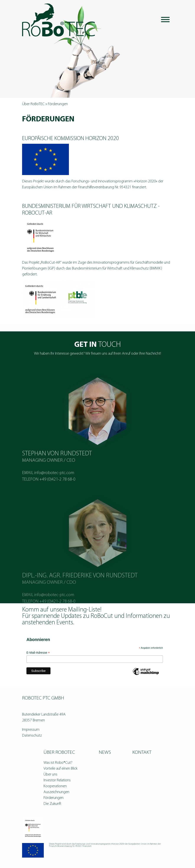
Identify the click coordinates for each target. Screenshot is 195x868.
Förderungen (54, 798)
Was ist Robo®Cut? (58, 763)
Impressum (31, 730)
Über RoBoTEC (33, 104)
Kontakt (142, 753)
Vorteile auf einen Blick (60, 769)
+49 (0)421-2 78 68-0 (57, 493)
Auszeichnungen (56, 792)
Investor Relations (57, 780)
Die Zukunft (52, 804)
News (105, 753)
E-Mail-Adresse (38, 653)
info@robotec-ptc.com (54, 486)
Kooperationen (55, 786)
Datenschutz (32, 736)
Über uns (50, 775)
